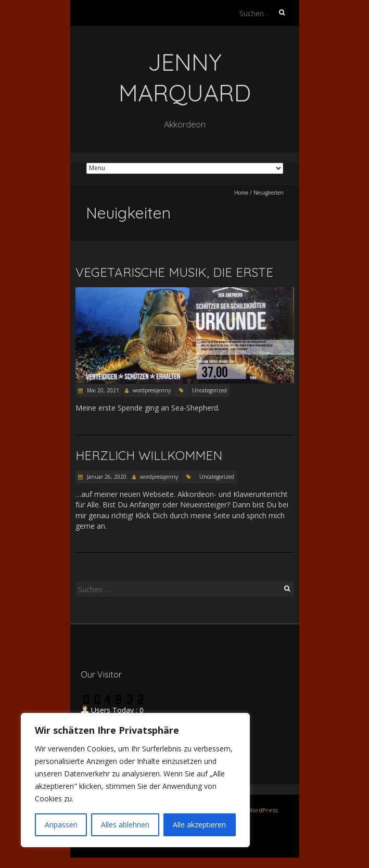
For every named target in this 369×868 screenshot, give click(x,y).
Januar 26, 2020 (106, 477)
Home (241, 193)
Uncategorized (209, 390)
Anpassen (61, 825)
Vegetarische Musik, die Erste (174, 272)
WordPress (262, 810)
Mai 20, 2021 (102, 390)
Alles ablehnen (125, 825)
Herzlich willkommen (149, 455)
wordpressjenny (152, 390)
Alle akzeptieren (199, 825)
